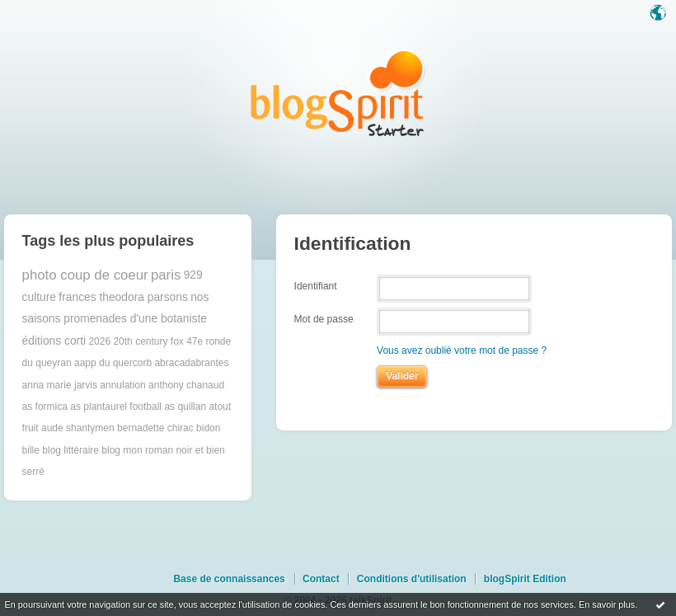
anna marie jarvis (60, 385)
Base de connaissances (229, 579)
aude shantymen (78, 428)
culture (39, 297)
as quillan (185, 407)
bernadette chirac (155, 428)
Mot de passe (324, 319)
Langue (660, 14)
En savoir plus (607, 604)
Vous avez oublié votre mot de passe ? (462, 350)
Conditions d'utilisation (412, 579)
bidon (208, 428)
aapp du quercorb (113, 363)
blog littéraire (70, 450)
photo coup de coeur (85, 275)
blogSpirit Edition (525, 579)
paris (166, 275)
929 (193, 275)
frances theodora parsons (123, 297)
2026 (99, 341)
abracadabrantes (191, 363)
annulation (122, 385)
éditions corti (54, 341)
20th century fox (148, 341)
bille (31, 450)
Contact (321, 579)
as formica (45, 407)
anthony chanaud (186, 385)
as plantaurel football (116, 407)
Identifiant (316, 285)
